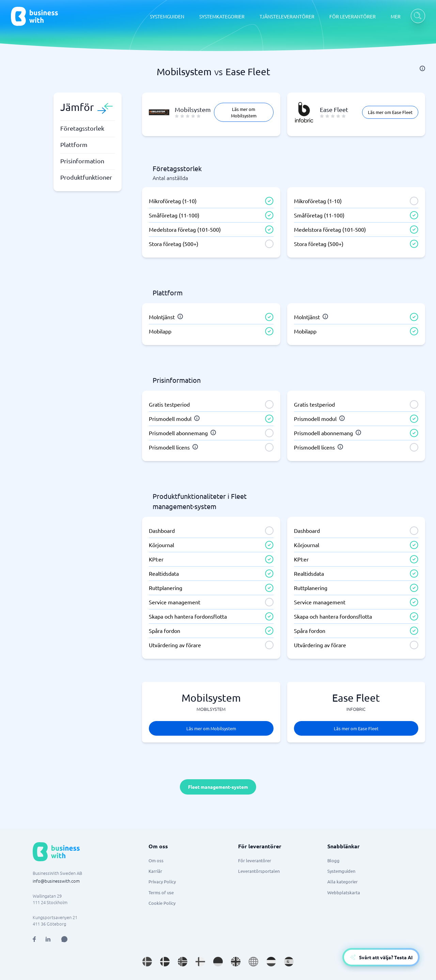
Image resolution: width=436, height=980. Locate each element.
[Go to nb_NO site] (183, 962)
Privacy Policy (162, 881)
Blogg (333, 860)
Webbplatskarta (344, 892)
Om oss (156, 860)
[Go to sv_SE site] (147, 962)
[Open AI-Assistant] (381, 957)
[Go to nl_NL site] (271, 962)
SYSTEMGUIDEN (167, 16)
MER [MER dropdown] (396, 16)
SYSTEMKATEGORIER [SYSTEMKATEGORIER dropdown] (222, 16)
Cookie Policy (162, 903)
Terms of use (161, 892)
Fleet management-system (218, 787)
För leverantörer (255, 860)
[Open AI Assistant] (64, 939)
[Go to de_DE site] (218, 962)
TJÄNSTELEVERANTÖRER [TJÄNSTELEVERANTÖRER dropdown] (287, 16)
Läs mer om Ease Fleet (390, 112)
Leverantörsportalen (259, 871)
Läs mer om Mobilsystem (244, 112)
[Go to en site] (253, 962)
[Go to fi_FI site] (200, 962)
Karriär (155, 871)
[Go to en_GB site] (236, 962)
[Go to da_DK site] (165, 962)
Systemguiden (341, 871)
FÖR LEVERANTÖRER (353, 16)
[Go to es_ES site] (289, 962)
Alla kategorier (342, 881)
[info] (422, 68)
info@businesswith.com (56, 881)
